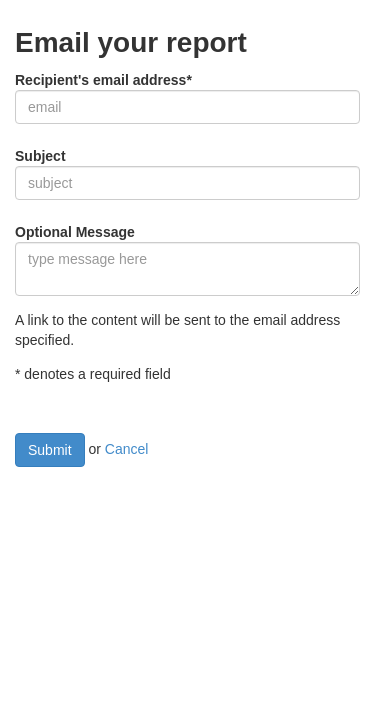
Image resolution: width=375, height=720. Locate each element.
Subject (40, 156)
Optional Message (75, 232)
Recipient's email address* (103, 80)
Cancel (127, 449)
